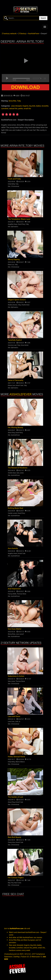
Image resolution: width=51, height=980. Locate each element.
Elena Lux (11, 265)
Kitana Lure (11, 385)
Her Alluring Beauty (16, 427)
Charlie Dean (25, 305)
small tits (27, 109)
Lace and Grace (14, 716)
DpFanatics (15, 227)
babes (39, 106)
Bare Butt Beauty (15, 837)
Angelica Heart (13, 553)
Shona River (12, 634)
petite (21, 109)
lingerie (25, 106)
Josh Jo (18, 722)
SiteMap (17, 957)
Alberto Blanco (20, 762)
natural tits (13, 109)
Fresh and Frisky (14, 179)
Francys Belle (12, 594)
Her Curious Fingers (16, 878)
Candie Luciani (13, 513)
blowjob (19, 106)
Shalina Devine (13, 305)
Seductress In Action (16, 676)
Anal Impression (14, 589)
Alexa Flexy (11, 433)
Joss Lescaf (20, 634)
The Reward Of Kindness (18, 468)
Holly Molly (11, 184)
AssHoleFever (20, 394)
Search (43, 18)
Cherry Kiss (12, 842)
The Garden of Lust (15, 797)
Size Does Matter (15, 629)
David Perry (21, 224)
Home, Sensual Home (16, 757)
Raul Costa (18, 883)
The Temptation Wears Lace (19, 219)
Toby (19, 101)
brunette (45, 106)
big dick (32, 106)
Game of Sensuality (16, 380)
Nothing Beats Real (15, 508)
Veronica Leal (12, 345)
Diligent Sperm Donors (17, 300)
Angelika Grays (13, 224)
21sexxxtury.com (11, 954)
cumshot (5, 109)
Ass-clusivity (13, 548)
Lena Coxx (11, 722)
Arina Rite (12, 101)
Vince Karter (25, 345)
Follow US (25, 957)
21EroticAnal (15, 186)
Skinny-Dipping (14, 259)
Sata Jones (20, 473)
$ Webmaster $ (36, 957)
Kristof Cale (19, 385)
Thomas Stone (21, 594)
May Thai (11, 883)
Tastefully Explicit (15, 340)
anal (13, 106)
